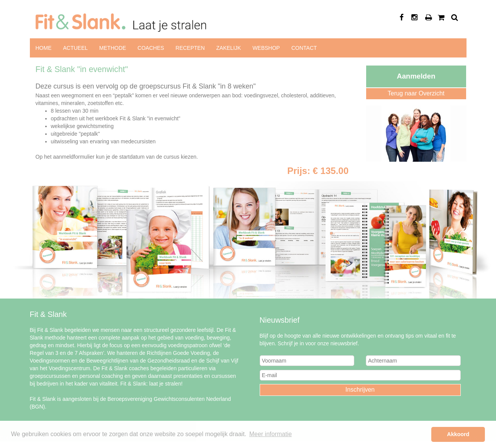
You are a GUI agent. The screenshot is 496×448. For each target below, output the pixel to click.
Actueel (76, 48)
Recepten (190, 48)
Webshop (266, 48)
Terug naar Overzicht (416, 93)
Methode (113, 48)
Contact (304, 48)
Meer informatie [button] (271, 434)
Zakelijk (229, 48)
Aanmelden (416, 76)
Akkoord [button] (458, 434)
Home (44, 48)
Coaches (151, 48)
